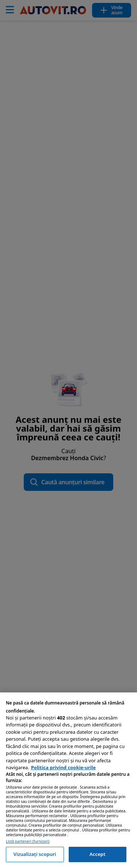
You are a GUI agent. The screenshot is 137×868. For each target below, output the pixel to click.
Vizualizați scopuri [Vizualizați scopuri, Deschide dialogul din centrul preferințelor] (35, 854)
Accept (98, 854)
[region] (68, 780)
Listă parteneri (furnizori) (28, 841)
